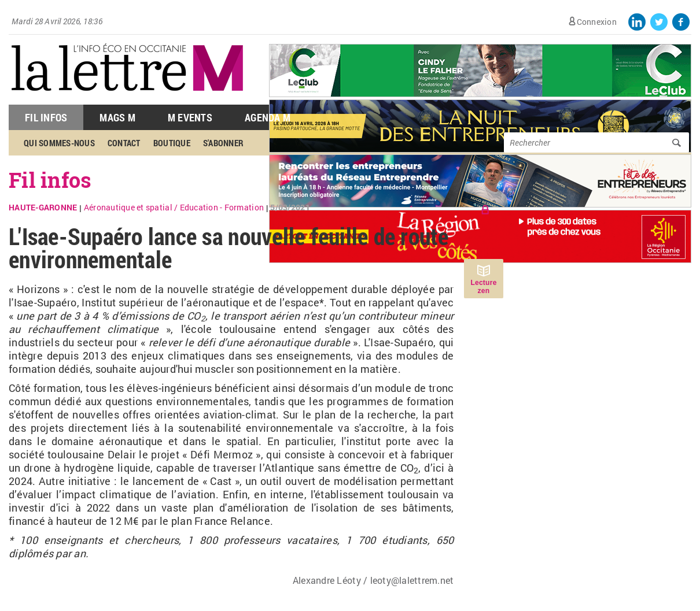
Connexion (597, 22)
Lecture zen (483, 287)
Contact (124, 143)
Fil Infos (46, 117)
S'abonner (223, 143)
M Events (190, 117)
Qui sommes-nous (59, 143)
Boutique (172, 143)
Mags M (117, 117)
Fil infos (50, 180)
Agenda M (268, 117)
